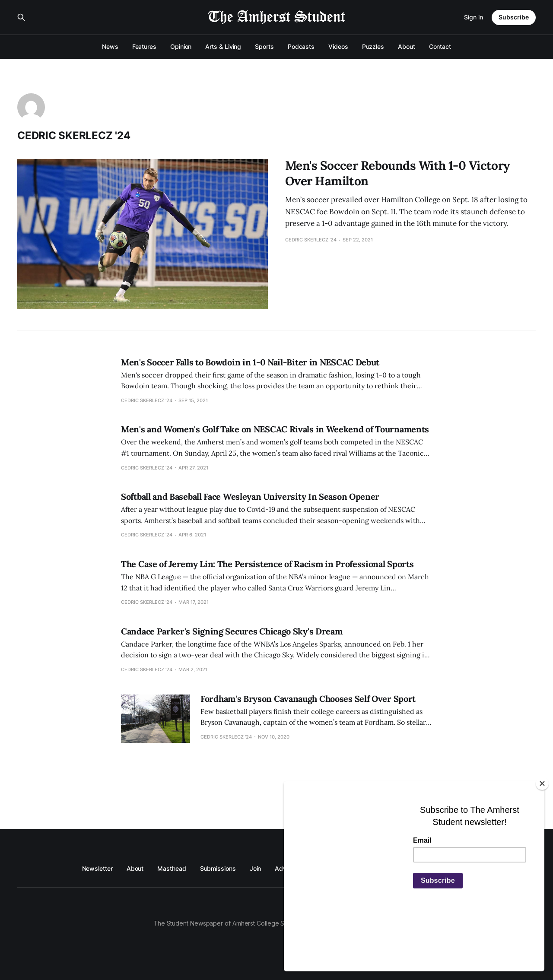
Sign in (474, 17)
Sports (264, 46)
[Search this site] (21, 17)
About (407, 46)
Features (144, 46)
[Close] (542, 831)
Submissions (218, 868)
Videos (338, 46)
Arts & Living (223, 46)
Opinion (181, 46)
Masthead (172, 868)
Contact (440, 46)
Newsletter (97, 868)
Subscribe (514, 17)
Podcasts (301, 46)
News (110, 46)
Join (256, 868)
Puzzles (373, 46)
